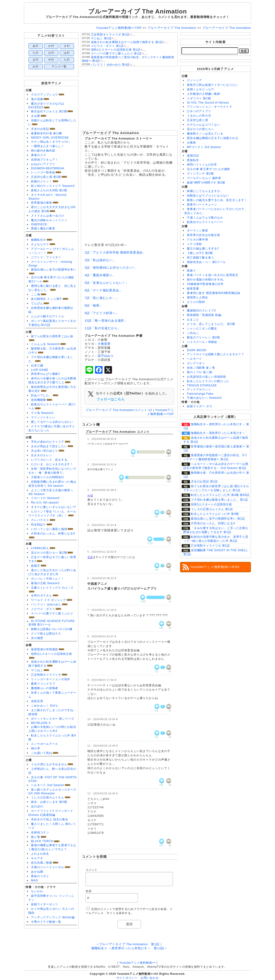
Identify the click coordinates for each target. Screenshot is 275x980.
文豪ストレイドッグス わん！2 (52, 588)
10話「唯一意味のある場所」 (106, 321)
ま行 (36, 60)
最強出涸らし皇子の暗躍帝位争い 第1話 (218, 519)
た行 (36, 53)
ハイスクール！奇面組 (202, 342)
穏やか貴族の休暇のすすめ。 (206, 280)
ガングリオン (196, 363)
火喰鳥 (191, 143)
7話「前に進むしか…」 (102, 298)
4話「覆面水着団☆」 (100, 275)
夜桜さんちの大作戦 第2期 (49, 190)
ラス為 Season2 (42, 413)
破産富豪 (193, 289)
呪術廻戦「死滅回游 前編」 (205, 315)
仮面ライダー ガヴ (199, 406)
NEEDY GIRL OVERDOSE (50, 138)
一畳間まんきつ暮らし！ (47, 146)
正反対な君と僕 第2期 (46, 177)
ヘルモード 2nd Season (48, 785)
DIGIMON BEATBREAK (48, 168)
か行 (51, 46)
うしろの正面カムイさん (47, 797)
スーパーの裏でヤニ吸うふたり (52, 613)
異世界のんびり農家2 (45, 374)
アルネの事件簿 (197, 240)
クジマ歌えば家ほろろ (46, 634)
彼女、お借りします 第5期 (49, 802)
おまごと (193, 319)
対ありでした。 (41, 395)
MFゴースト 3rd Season (204, 147)
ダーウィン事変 (197, 231)
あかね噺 (37, 872)
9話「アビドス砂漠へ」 (102, 313)
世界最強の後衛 (41, 203)
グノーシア (194, 80)
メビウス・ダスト (43, 609)
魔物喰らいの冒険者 (45, 688)
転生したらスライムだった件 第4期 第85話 (220, 495)
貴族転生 (193, 160)
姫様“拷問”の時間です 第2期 (206, 183)
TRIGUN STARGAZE (202, 385)
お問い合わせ (150, 978)
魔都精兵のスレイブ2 (201, 311)
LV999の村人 (40, 548)
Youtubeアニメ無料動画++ (137, 963)
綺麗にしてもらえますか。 (205, 191)
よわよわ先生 (40, 854)
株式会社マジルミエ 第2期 (49, 111)
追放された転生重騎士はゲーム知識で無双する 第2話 (127, 42)
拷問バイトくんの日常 (202, 165)
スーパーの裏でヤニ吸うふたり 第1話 (116, 53)
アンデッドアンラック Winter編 (53, 917)
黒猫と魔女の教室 (43, 228)
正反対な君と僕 (197, 120)
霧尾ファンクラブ (43, 684)
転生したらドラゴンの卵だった (208, 381)
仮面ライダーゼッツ (45, 904)
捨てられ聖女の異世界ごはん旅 (52, 336)
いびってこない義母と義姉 (49, 529)
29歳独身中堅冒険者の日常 (205, 284)
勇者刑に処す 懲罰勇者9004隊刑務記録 (214, 293)
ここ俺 (35, 294)
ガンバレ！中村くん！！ (47, 579)
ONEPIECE (39, 224)
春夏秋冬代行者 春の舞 (47, 133)
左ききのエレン (41, 455)
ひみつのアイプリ (199, 111)
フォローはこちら (111, 399)
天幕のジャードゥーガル (47, 867)
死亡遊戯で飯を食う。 (202, 258)
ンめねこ (193, 333)
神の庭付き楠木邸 (43, 151)
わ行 (36, 66)
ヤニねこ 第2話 (101, 38)
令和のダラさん (41, 595)
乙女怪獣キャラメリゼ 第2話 (110, 35)
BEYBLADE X (41, 723)
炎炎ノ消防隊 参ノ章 (201, 368)
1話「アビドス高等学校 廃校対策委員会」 (115, 252)
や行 (51, 60)
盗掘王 (35, 566)
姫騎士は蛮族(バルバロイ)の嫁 (52, 629)
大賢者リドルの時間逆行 (47, 477)
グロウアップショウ (45, 95)
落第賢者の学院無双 (45, 649)
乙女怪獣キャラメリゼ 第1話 (210, 546)
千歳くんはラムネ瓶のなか (205, 218)
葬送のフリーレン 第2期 (203, 337)
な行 (51, 53)
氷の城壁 (37, 638)
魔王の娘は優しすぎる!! (203, 249)
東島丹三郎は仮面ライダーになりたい (213, 85)
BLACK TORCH (42, 841)
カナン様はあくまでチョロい (51, 142)
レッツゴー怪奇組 (43, 172)
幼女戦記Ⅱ (39, 525)
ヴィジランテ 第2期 (200, 174)
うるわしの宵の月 (199, 116)
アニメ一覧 (59, 66)
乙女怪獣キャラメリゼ (46, 675)
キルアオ (37, 858)
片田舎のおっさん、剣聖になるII (53, 534)
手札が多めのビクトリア (47, 442)
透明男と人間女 (197, 297)
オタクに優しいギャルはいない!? (53, 507)
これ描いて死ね (41, 753)
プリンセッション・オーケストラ (210, 107)
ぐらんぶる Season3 (45, 344)
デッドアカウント (199, 389)
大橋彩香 (104, 344)
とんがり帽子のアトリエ (47, 316)
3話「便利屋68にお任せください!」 (111, 268)
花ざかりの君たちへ (200, 129)
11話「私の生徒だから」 (103, 328)
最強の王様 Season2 (45, 583)
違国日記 (193, 156)
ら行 (67, 60)
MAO (34, 880)
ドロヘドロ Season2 (45, 498)
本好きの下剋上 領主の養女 (49, 819)
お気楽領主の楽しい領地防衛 (206, 377)
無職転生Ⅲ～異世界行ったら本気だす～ (218, 433)
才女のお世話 (40, 129)
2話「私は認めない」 (100, 260)
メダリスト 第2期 (199, 98)
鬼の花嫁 (37, 99)
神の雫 (35, 748)
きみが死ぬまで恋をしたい (49, 446)
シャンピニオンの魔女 (202, 328)
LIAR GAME (40, 370)
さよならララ (40, 244)
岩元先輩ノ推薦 (41, 863)
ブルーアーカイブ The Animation (111, 133)
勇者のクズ (39, 155)
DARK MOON (197, 350)
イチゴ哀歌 (194, 244)
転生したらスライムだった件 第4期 (215, 514)
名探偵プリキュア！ (45, 160)
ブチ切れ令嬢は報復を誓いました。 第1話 (219, 500)
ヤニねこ (37, 670)
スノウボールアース (45, 744)
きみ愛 (35, 116)
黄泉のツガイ (40, 876)
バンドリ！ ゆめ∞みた (46, 604)
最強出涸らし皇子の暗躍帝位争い (54, 270)
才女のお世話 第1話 (204, 481)
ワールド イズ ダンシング (49, 600)
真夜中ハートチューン (202, 205)
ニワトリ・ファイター (46, 257)
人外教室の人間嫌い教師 (203, 94)
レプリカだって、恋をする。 (51, 460)
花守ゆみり (106, 356)
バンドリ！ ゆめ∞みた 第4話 (110, 65)
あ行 (36, 46)
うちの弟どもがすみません (49, 764)
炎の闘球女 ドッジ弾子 (47, 299)
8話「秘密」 (94, 305)
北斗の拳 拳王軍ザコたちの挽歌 (208, 169)
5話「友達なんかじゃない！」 (107, 283)
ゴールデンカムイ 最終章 (204, 178)
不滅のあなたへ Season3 (204, 398)
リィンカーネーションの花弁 (51, 679)
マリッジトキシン (43, 417)
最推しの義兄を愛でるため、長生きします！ (217, 200)
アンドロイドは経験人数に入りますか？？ (216, 354)
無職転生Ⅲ (39, 240)
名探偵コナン (40, 832)
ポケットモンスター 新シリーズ (53, 719)
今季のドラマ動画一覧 (46, 922)
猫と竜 (35, 837)
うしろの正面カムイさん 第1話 (212, 509)
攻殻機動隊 (39, 400)
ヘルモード (194, 359)
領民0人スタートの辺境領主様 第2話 (116, 50)
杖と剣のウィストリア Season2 (53, 186)
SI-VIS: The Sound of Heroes (208, 103)
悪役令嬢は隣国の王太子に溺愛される (213, 138)
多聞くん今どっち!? (200, 89)
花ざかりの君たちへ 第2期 (49, 553)
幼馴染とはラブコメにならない (208, 196)
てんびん (37, 303)
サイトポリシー (127, 978)
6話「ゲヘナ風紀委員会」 (103, 290)
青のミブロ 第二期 (199, 372)
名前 (89, 891)
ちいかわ (37, 891)
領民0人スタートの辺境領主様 (52, 654)
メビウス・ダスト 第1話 (107, 46)
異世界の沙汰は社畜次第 (203, 235)
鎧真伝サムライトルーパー (205, 222)
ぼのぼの (37, 806)
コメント (92, 870)
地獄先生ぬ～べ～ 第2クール (206, 262)
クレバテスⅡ (40, 520)
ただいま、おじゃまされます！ (52, 464)
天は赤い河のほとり (45, 451)
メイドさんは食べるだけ (47, 216)
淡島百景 (37, 701)
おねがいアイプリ (43, 164)
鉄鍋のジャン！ (41, 181)
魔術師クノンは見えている (205, 134)
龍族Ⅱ (191, 271)
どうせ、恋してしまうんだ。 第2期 (211, 324)
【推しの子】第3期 (200, 253)
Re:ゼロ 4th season (45, 503)
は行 (67, 53)
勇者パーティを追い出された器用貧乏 (213, 275)
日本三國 (37, 366)
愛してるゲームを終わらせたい (52, 422)
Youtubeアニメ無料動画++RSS (215, 567)
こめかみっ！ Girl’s (44, 706)
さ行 (67, 46)
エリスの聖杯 (196, 302)
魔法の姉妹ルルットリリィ (49, 220)
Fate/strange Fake (200, 394)
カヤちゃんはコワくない (203, 125)
